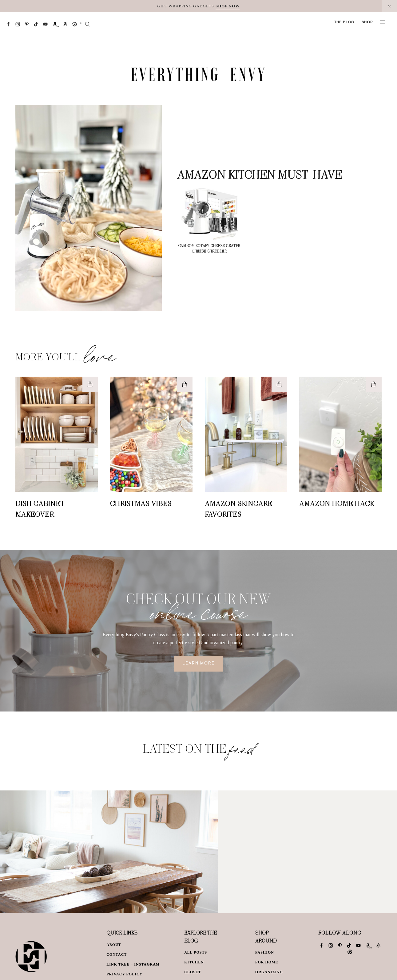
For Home (267, 962)
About (114, 945)
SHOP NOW (228, 6)
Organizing (269, 972)
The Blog (344, 22)
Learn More (198, 664)
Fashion (265, 952)
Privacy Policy (124, 974)
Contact (117, 955)
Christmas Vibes (141, 503)
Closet (193, 972)
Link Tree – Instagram (133, 964)
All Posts (196, 952)
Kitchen (194, 962)
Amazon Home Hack (337, 503)
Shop (367, 22)
